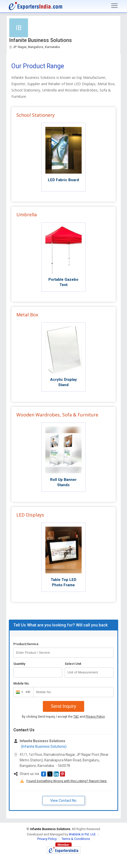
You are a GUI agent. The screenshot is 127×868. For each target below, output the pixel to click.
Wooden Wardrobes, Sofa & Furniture (57, 415)
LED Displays (30, 515)
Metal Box (27, 315)
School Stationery (36, 115)
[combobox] (22, 692)
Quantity (19, 664)
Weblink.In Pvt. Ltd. (82, 834)
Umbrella (27, 215)
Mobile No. (22, 683)
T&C (76, 717)
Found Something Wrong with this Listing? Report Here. (67, 781)
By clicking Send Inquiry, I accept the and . (64, 717)
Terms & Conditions (76, 839)
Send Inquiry (63, 706)
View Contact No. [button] (64, 801)
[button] (44, 774)
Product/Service (26, 644)
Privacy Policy (95, 717)
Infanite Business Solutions (40, 40)
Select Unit (73, 664)
